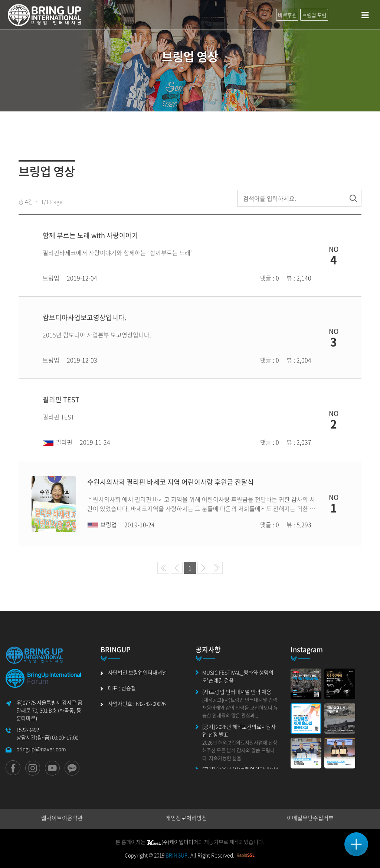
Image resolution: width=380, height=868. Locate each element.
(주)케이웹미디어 (172, 842)
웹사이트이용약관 (62, 818)
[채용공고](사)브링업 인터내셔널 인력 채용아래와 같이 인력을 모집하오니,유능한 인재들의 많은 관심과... (240, 707)
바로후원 (287, 15)
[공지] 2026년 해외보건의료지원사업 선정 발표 (239, 730)
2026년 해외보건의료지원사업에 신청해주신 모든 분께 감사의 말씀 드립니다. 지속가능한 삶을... (240, 750)
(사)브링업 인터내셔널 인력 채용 (237, 692)
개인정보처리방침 (186, 818)
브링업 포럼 (314, 15)
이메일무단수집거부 (310, 818)
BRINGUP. (177, 855)
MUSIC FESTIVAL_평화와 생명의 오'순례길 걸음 (238, 676)
